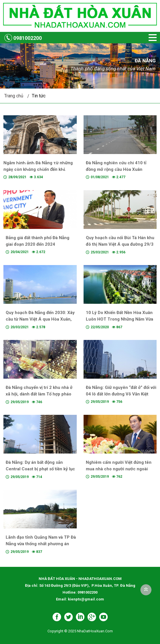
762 (117, 477)
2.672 (39, 252)
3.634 (36, 177)
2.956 (119, 252)
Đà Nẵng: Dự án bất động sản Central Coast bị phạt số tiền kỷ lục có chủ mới (40, 469)
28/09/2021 (17, 177)
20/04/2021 (20, 252)
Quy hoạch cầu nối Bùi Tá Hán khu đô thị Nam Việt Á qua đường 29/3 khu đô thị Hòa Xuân (120, 244)
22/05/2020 (100, 327)
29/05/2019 (20, 402)
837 (37, 552)
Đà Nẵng (145, 61)
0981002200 (28, 38)
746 (37, 402)
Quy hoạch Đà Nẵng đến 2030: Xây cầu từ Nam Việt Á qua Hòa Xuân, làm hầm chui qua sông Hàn (40, 319)
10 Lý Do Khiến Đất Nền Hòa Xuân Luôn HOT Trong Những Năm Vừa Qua (120, 319)
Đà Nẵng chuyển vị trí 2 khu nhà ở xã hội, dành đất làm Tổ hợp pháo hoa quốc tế (39, 394)
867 (117, 327)
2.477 (119, 177)
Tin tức (39, 96)
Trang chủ (14, 96)
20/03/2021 (20, 327)
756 (117, 402)
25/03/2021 (100, 252)
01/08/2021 (100, 177)
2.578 (39, 327)
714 (37, 477)
